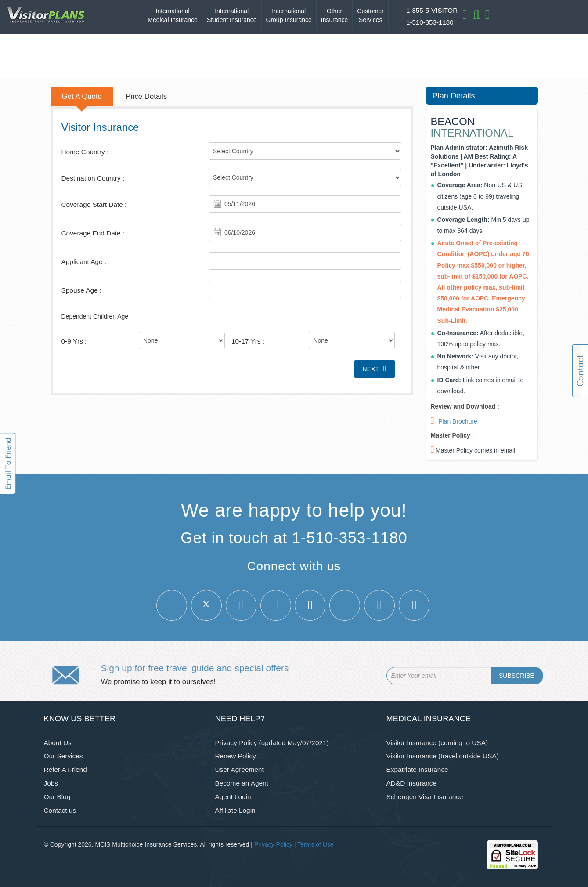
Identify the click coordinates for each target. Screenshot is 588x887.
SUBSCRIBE (517, 676)
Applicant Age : (84, 262)
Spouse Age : (82, 290)
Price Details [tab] (146, 96)
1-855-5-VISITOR (432, 10)
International (173, 16)
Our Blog (57, 797)
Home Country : (85, 152)
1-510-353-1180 (430, 22)
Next (375, 369)
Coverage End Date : (93, 233)
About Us (58, 743)
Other (334, 16)
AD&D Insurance (412, 783)
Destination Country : (93, 178)
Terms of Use (315, 844)
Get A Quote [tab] (82, 96)
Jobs (51, 783)
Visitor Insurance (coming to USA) (437, 743)
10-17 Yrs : (248, 341)
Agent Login (233, 797)
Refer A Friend (65, 769)
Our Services (63, 756)
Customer (370, 16)
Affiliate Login (235, 810)
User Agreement (240, 769)
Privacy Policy (273, 844)
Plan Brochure (458, 421)
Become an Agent (242, 783)
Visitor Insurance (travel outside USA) (443, 756)
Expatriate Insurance (417, 769)
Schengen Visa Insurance (425, 797)
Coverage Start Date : (94, 205)
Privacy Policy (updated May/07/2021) (272, 743)
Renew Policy (236, 756)
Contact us (60, 810)
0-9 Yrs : (74, 341)
